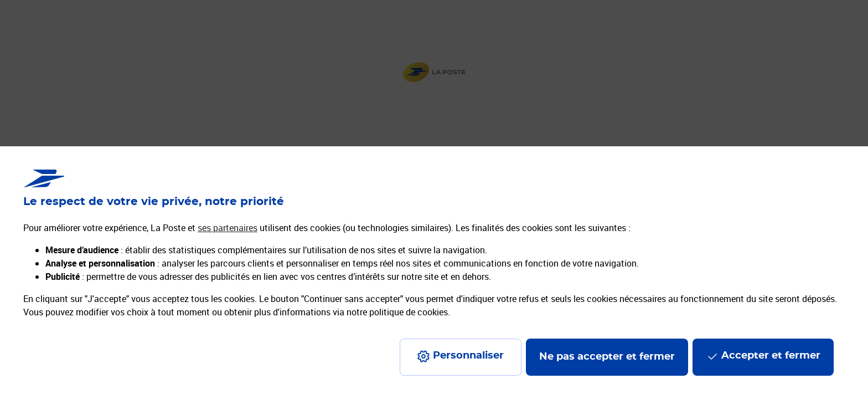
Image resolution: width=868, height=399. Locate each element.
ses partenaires (228, 228)
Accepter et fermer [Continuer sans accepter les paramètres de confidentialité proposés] (771, 356)
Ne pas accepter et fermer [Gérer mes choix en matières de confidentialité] (607, 357)
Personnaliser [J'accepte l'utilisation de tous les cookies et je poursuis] (468, 356)
